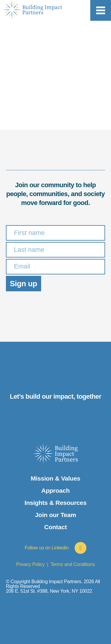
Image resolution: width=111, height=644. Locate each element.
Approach (55, 490)
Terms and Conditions (73, 564)
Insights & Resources (56, 503)
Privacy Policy (30, 564)
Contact (55, 527)
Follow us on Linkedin (47, 548)
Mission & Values (56, 478)
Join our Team (55, 515)
